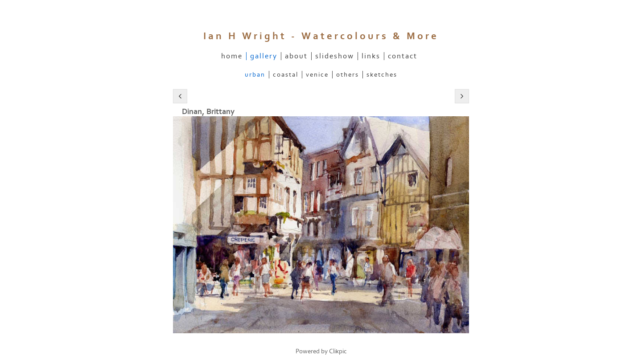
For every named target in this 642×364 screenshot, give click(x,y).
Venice (317, 75)
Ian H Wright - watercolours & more (321, 36)
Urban (255, 75)
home (232, 56)
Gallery (264, 56)
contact (403, 56)
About (296, 56)
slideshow (335, 56)
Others (348, 75)
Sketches (382, 75)
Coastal (286, 75)
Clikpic (338, 351)
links (371, 56)
